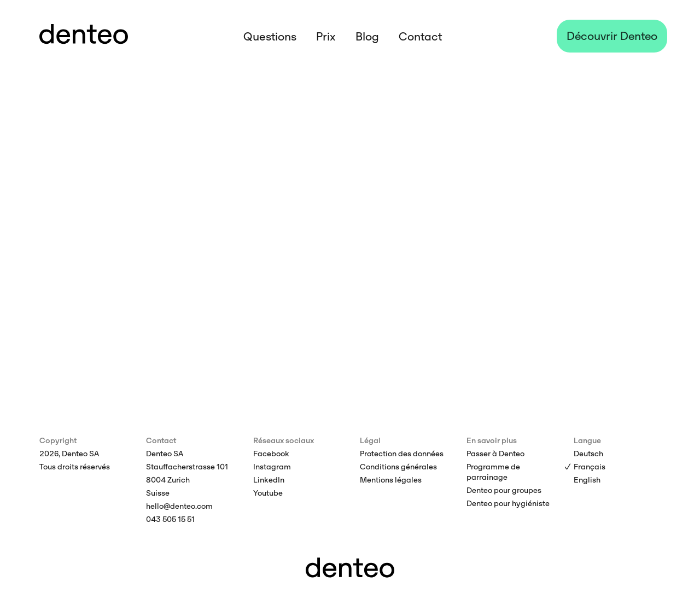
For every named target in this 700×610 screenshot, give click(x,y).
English (587, 480)
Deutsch (588, 454)
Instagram (272, 467)
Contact (420, 37)
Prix (326, 37)
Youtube (268, 493)
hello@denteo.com (179, 506)
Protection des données (402, 454)
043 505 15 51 (170, 519)
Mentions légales (391, 480)
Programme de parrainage (493, 472)
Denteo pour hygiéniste (508, 503)
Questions (270, 37)
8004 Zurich (168, 480)
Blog (367, 37)
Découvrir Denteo (612, 36)
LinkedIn (269, 480)
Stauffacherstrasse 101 (187, 467)
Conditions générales (398, 467)
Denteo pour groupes (504, 490)
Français (590, 467)
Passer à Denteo (495, 454)
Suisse (158, 493)
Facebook (271, 454)
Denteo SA (165, 454)
